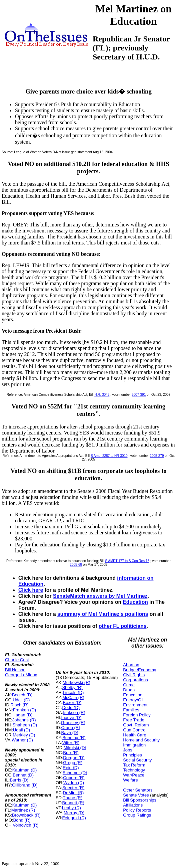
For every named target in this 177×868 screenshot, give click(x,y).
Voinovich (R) (25, 825)
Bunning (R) (74, 738)
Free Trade (134, 720)
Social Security (137, 760)
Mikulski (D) (75, 748)
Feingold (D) (74, 818)
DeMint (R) (73, 793)
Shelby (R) (72, 687)
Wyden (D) (74, 783)
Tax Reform (134, 765)
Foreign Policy (137, 715)
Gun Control (135, 730)
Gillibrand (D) (25, 785)
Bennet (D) (23, 775)
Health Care (134, 735)
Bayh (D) (70, 733)
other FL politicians (123, 626)
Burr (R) (71, 753)
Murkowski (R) (76, 682)
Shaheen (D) (25, 725)
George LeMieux (21, 675)
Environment (135, 705)
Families (131, 710)
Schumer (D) (75, 773)
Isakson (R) (74, 713)
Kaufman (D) (25, 770)
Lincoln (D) (73, 692)
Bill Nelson (15, 670)
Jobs (127, 750)
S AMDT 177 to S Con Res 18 (127, 561)
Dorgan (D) (74, 758)
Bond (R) (22, 820)
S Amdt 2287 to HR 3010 (109, 456)
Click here (31, 590)
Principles (132, 755)
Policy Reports (137, 810)
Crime (129, 685)
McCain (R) (73, 698)
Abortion (131, 665)
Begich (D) (22, 695)
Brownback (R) (26, 815)
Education (135, 602)
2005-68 (76, 565)
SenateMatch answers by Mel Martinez (100, 596)
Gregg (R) (73, 763)
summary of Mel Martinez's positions (103, 614)
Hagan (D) (22, 715)
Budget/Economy (139, 670)
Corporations (135, 680)
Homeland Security (141, 740)
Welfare (130, 780)
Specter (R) (73, 788)
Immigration (134, 745)
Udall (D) (21, 700)
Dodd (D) (71, 708)
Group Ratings (137, 815)
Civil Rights (134, 675)
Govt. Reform (136, 725)
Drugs (129, 690)
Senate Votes (136, 795)
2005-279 (157, 456)
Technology (134, 770)
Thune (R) (73, 798)
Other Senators (138, 790)
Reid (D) (71, 768)
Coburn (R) (74, 778)
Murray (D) (74, 813)
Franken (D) (24, 710)
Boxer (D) (72, 703)
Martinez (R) (23, 810)
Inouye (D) (71, 718)
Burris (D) (19, 780)
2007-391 (139, 395)
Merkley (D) (24, 735)
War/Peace (134, 775)
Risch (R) (20, 705)
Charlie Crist (17, 660)
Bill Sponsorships (140, 800)
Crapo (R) (71, 728)
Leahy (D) (71, 808)
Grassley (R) (73, 723)
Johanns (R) (24, 720)
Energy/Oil (133, 700)
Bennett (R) (73, 803)
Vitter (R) (71, 743)
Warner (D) (22, 740)
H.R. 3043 (102, 395)
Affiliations (133, 805)
